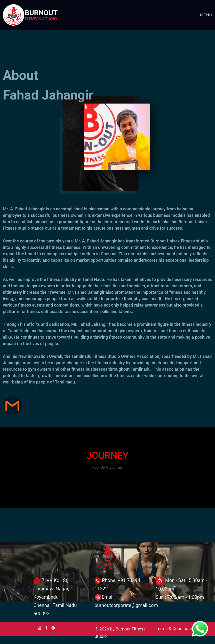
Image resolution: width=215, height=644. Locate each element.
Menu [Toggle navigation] (204, 15)
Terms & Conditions (174, 628)
